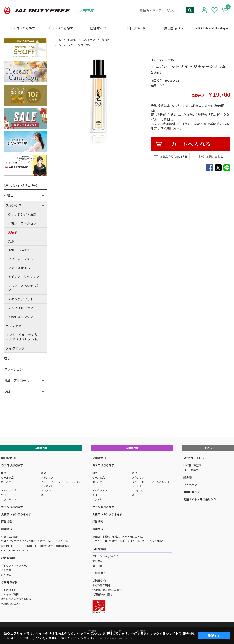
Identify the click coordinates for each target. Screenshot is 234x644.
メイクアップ (9, 490)
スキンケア (47, 477)
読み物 (188, 477)
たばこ (5, 495)
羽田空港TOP (10, 458)
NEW (4, 473)
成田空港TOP (174, 28)
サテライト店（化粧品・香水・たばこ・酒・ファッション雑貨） (128, 541)
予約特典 (6, 570)
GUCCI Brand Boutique (212, 28)
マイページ (190, 485)
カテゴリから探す (22, 28)
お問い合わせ (192, 492)
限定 (43, 473)
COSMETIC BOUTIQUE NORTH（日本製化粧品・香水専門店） (36, 546)
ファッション (9, 499)
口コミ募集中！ (192, 470)
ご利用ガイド (136, 28)
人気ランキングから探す (16, 514)
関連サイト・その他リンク (200, 499)
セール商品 (7, 477)
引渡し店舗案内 (10, 536)
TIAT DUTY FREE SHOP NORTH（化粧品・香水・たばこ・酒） (36, 541)
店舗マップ (98, 28)
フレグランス (48, 490)
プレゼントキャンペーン (15, 565)
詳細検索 (7, 521)
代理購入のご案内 (11, 603)
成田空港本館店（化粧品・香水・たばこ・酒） (118, 536)
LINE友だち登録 (192, 465)
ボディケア (7, 482)
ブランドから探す (60, 28)
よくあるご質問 (10, 594)
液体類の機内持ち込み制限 (16, 599)
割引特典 (6, 575)
